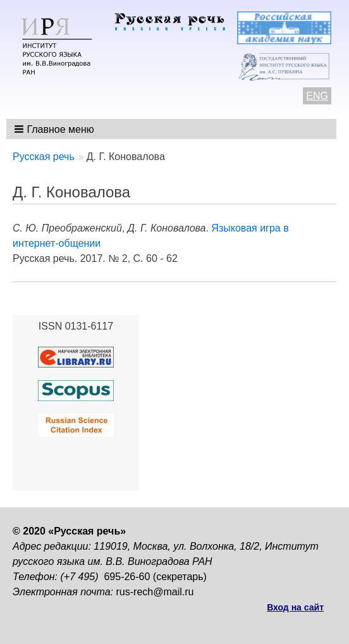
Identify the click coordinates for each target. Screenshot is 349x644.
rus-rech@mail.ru (155, 592)
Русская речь (44, 157)
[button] (55, 129)
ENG (317, 96)
